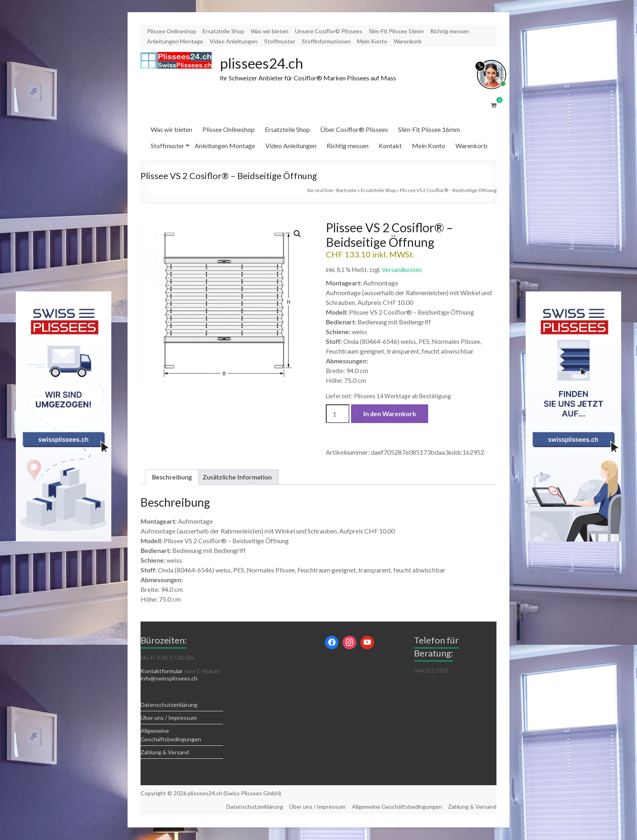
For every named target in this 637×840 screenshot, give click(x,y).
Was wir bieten (270, 31)
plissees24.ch (263, 63)
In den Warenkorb (390, 414)
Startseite (346, 191)
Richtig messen (450, 31)
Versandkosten (402, 270)
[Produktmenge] (338, 414)
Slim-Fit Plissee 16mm (396, 31)
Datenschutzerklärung (169, 705)
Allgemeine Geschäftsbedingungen (396, 807)
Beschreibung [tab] (172, 477)
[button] (297, 234)
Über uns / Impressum (169, 718)
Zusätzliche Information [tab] (237, 477)
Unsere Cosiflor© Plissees (329, 31)
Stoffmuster (280, 41)
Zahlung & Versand (165, 753)
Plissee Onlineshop (172, 31)
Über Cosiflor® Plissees (354, 130)
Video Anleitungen (234, 41)
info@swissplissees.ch (169, 679)
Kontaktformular (162, 671)
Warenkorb (408, 41)
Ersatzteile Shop (223, 31)
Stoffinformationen (326, 41)
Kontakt (390, 146)
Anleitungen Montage (175, 41)
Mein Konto (372, 41)
